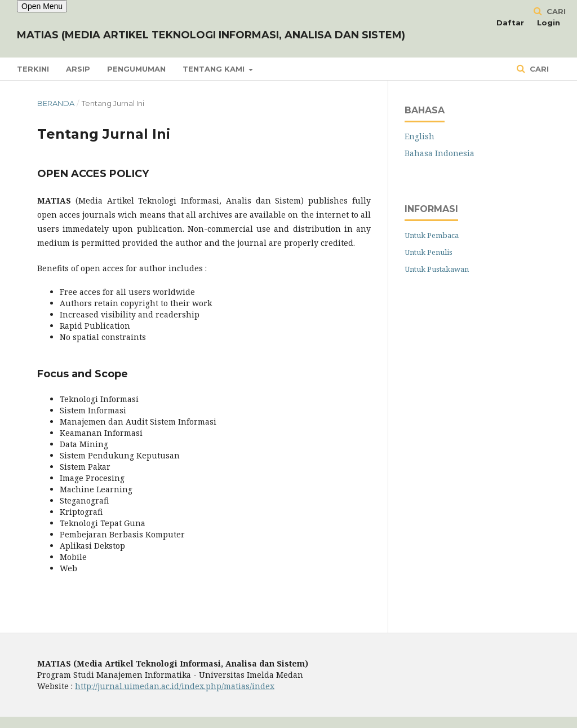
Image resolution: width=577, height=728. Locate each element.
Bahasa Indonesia (440, 153)
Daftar (510, 23)
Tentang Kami (215, 69)
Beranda (56, 103)
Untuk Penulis (429, 252)
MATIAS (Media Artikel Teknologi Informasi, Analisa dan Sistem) (211, 35)
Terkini (33, 69)
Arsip (78, 69)
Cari (538, 69)
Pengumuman (136, 69)
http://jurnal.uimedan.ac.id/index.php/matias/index (175, 686)
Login (549, 23)
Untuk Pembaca (432, 235)
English (420, 136)
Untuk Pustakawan (437, 269)
